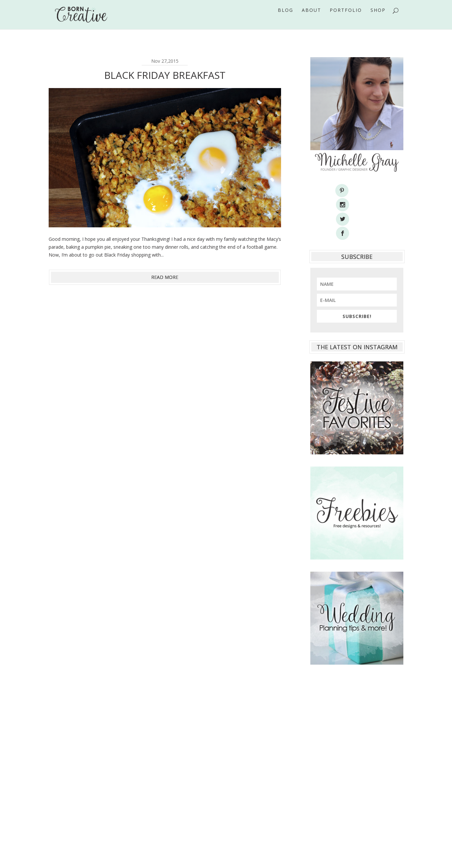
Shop (378, 19)
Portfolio (346, 19)
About (311, 19)
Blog (285, 19)
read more (165, 277)
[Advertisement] (357, 733)
